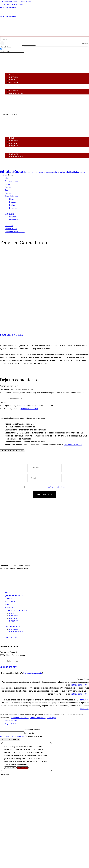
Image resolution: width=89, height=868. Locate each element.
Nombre (3, 386)
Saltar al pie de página (21, 1)
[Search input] (45, 39)
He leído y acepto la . (20, 409)
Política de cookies (38, 718)
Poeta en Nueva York (11, 334)
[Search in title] (1, 49)
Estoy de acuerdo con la (45, 487)
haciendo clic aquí (40, 761)
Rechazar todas (10, 768)
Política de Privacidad (29, 409)
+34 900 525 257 (8, 667)
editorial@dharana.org (9, 661)
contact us (84, 700)
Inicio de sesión (11, 721)
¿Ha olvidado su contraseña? (12, 736)
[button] (44, 679)
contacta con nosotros (79, 685)
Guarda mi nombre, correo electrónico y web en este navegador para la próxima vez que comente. (44, 393)
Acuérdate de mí (35, 736)
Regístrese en (10, 724)
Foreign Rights (83, 679)
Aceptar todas (23, 768)
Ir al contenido (6, 1)
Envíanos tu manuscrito (33, 673)
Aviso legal (51, 718)
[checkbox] (12, 50)
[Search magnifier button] (86, 44)
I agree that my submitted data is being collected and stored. (28, 406)
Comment (4, 403)
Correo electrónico (8, 389)
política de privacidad (56, 487)
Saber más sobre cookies (16, 764)
